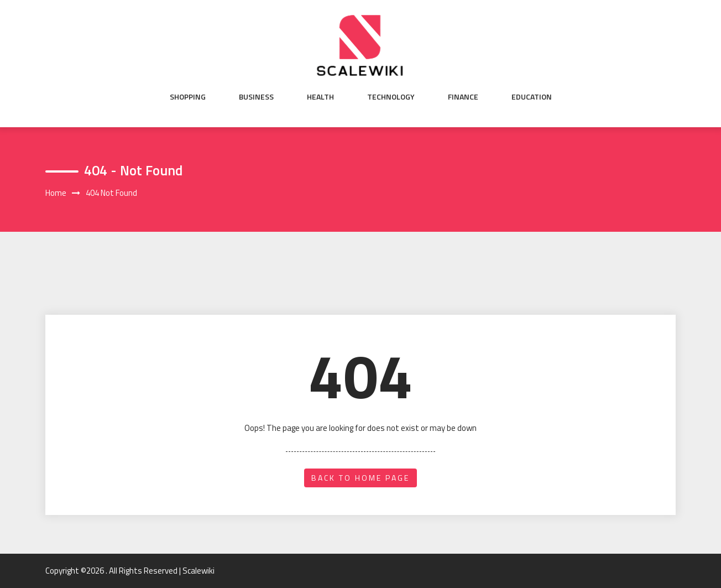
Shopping (188, 97)
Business (256, 97)
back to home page (360, 478)
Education (532, 97)
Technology (391, 97)
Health (320, 97)
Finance (463, 97)
